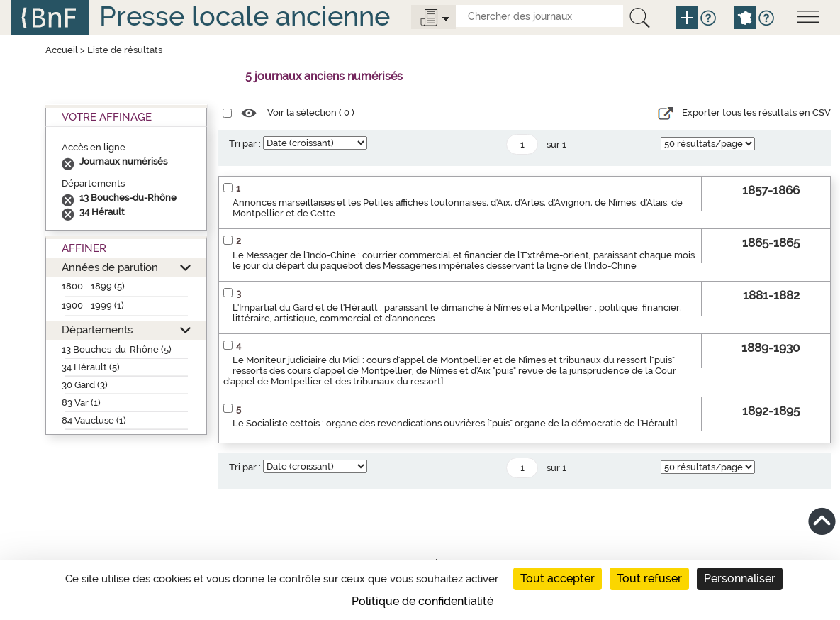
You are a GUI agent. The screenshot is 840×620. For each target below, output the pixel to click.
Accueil (62, 50)
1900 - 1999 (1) (93, 305)
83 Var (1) (81, 403)
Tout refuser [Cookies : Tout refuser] (649, 579)
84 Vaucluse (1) (94, 420)
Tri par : (245, 144)
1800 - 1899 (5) (93, 286)
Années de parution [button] (110, 267)
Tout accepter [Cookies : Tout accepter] (558, 579)
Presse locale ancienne (245, 16)
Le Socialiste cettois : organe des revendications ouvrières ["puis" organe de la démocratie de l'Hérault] (455, 423)
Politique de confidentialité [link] (422, 601)
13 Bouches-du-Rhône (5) (117, 349)
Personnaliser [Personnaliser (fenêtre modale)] (740, 579)
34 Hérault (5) (91, 367)
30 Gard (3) (85, 385)
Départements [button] (97, 330)
